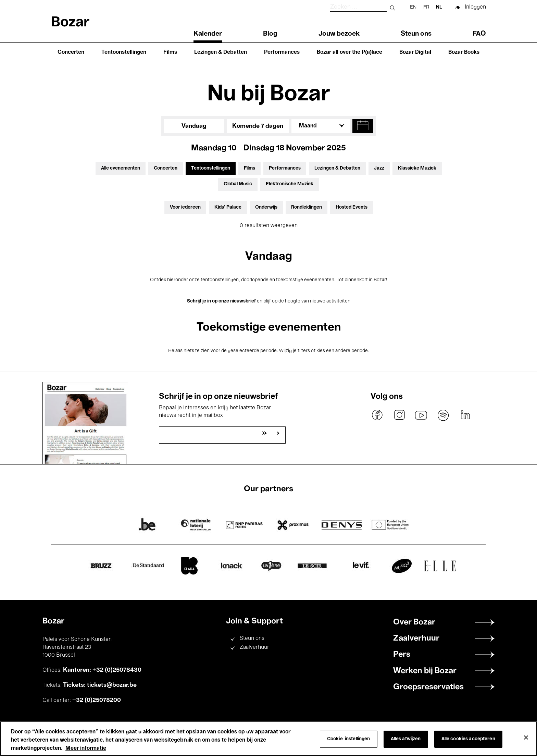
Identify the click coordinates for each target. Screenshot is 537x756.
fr (426, 7)
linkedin (465, 415)
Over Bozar (414, 622)
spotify (443, 415)
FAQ (479, 34)
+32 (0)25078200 (97, 700)
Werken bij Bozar (425, 671)
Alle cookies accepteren (468, 739)
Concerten (71, 52)
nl (439, 7)
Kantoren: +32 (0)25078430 (102, 670)
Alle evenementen (121, 168)
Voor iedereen (185, 207)
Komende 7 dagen (258, 126)
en (413, 7)
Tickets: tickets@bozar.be (100, 685)
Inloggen (475, 7)
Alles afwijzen (406, 739)
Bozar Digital (415, 52)
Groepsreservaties (428, 687)
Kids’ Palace (228, 207)
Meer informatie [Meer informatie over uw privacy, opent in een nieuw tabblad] (86, 748)
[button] (363, 126)
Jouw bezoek (339, 34)
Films (170, 52)
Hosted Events (352, 207)
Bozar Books (464, 52)
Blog (270, 34)
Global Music (238, 184)
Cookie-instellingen (349, 739)
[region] (268, 739)
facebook (377, 415)
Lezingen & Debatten (221, 52)
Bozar (70, 23)
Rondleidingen (307, 207)
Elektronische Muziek (290, 184)
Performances (282, 52)
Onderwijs (266, 207)
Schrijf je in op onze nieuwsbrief (221, 301)
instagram (399, 415)
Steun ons (416, 34)
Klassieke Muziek (417, 168)
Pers (402, 655)
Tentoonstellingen (124, 52)
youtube (421, 415)
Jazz (379, 168)
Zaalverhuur (254, 647)
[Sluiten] (526, 738)
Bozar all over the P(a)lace (349, 52)
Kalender (208, 34)
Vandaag (194, 126)
